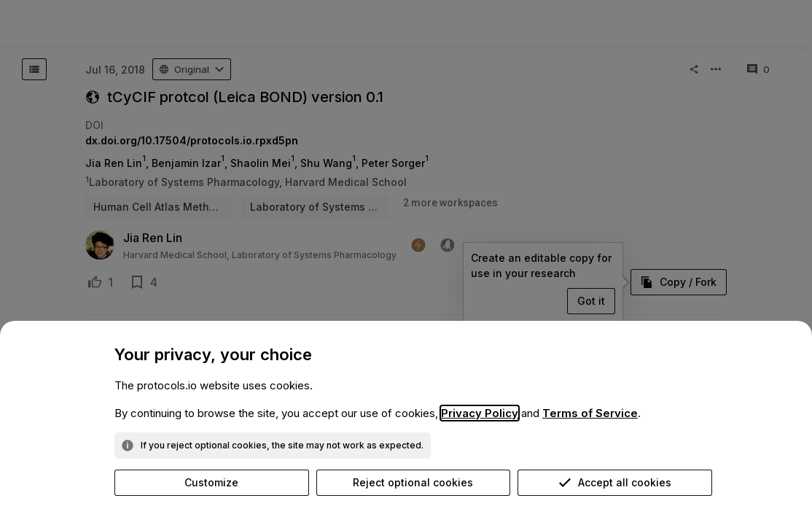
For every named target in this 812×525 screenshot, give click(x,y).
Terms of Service (590, 413)
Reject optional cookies (413, 482)
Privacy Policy (480, 413)
